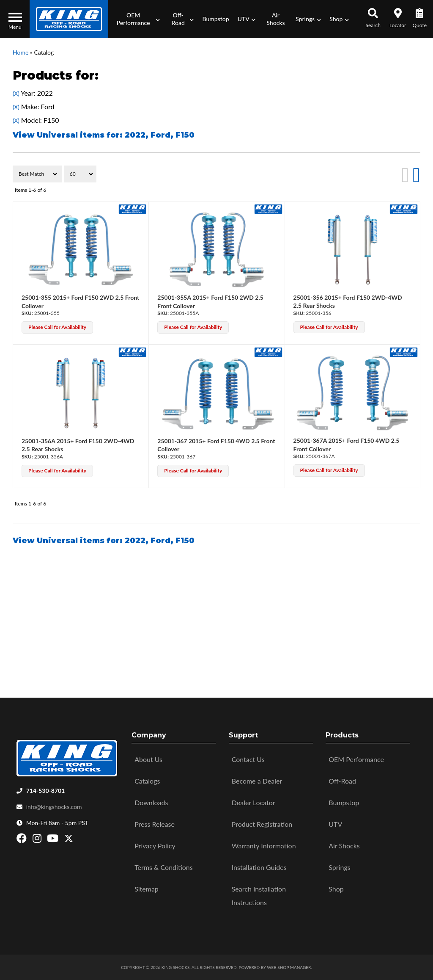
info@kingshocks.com (54, 807)
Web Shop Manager (289, 967)
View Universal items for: (104, 135)
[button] (136, 19)
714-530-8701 (46, 791)
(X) (16, 94)
